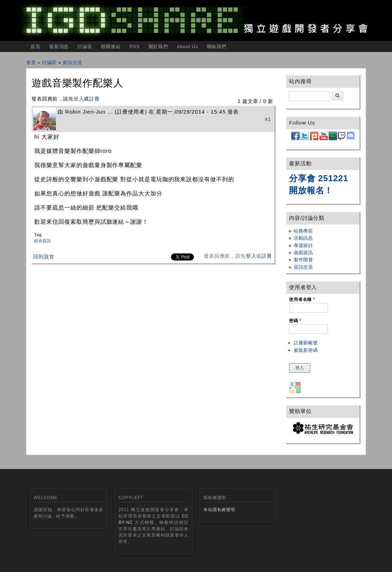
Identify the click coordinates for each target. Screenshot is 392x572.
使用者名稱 (302, 299)
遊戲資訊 (303, 253)
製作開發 (303, 260)
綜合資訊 (43, 241)
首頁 (35, 47)
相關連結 (111, 47)
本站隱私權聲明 (219, 510)
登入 (79, 99)
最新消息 (59, 47)
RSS (134, 47)
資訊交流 (72, 62)
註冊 (94, 99)
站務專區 (303, 231)
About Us (188, 47)
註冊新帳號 (306, 343)
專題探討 (303, 245)
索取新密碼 (306, 350)
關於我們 (158, 47)
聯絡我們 (217, 47)
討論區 (85, 47)
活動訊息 (303, 238)
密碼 (295, 321)
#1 (268, 119)
